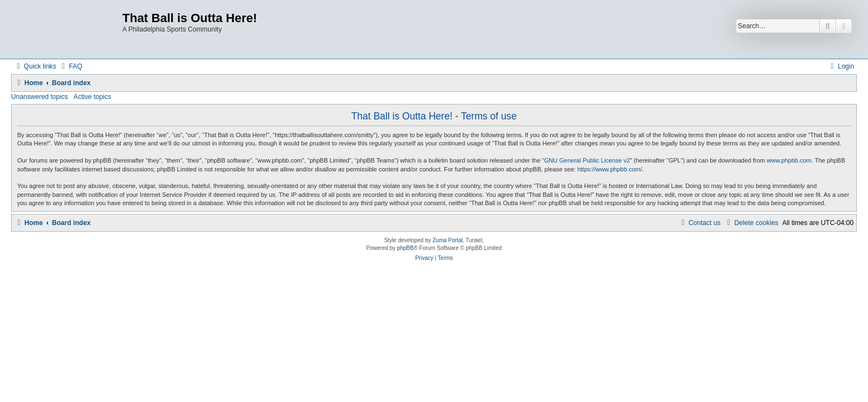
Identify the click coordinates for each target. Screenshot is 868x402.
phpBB (405, 248)
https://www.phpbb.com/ (610, 169)
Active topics (92, 97)
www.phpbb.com (789, 160)
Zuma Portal (447, 240)
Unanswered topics (40, 97)
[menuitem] (70, 67)
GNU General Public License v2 (587, 160)
